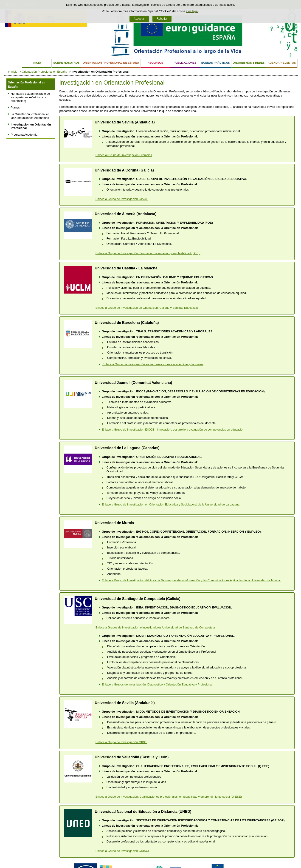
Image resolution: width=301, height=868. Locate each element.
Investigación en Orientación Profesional (31, 126)
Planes (15, 107)
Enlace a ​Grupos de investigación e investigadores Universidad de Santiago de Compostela (156, 627)
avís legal (192, 11)
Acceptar (139, 19)
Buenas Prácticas (216, 63)
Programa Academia (24, 135)
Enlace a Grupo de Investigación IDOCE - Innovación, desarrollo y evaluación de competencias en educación (173, 430)
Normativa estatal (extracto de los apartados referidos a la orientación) (30, 97)
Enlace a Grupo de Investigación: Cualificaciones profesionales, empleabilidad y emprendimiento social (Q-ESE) (169, 797)
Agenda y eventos (282, 63)
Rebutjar (162, 19)
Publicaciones (185, 63)
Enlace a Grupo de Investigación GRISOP (123, 851)
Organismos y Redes (249, 63)
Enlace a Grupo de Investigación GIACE (122, 199)
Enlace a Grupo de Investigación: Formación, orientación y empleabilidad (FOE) (148, 253)
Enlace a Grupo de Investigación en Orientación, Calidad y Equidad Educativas (147, 308)
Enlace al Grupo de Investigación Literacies (124, 155)
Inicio (37, 63)
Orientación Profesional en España (111, 63)
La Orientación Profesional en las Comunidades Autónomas (30, 116)
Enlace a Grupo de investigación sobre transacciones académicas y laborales (153, 364)
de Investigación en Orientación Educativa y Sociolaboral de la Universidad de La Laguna (171, 504)
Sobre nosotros (66, 63)
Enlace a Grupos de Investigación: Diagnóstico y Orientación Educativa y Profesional (157, 684)
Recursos (155, 63)
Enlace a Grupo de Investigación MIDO (121, 742)
